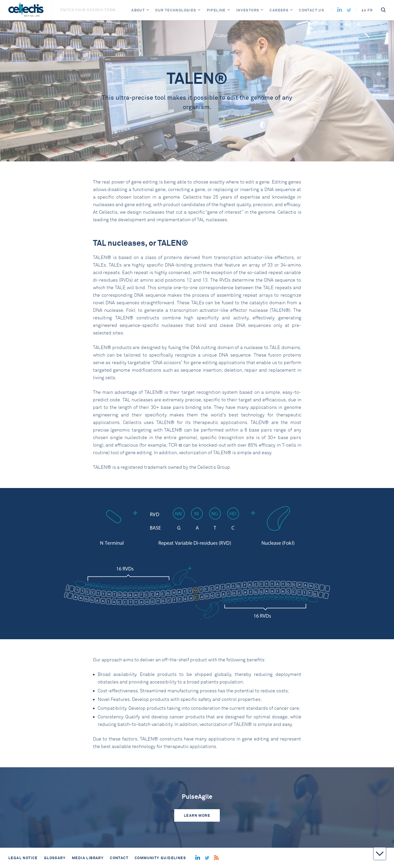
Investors (248, 10)
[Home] (26, 10)
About (138, 10)
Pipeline (216, 10)
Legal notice (23, 858)
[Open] (148, 10)
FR (367, 10)
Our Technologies (176, 10)
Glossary (55, 858)
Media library (88, 858)
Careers (279, 10)
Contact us (312, 10)
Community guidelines (160, 858)
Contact (119, 858)
